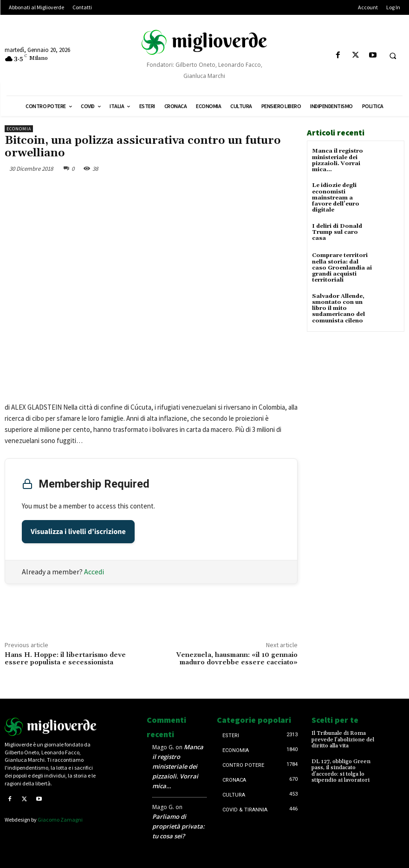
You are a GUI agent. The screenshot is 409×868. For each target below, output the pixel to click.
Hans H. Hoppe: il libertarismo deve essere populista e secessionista (65, 659)
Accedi (94, 572)
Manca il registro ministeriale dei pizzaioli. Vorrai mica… (338, 160)
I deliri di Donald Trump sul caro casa (337, 232)
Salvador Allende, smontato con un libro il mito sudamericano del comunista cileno (338, 308)
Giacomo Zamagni (60, 820)
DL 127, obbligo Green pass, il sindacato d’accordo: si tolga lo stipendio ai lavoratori (341, 771)
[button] (393, 56)
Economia (19, 129)
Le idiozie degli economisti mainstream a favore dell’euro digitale (336, 198)
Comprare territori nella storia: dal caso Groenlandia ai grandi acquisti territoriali (342, 268)
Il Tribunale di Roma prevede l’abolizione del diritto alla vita (343, 739)
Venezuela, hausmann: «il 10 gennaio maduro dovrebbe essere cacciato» (237, 659)
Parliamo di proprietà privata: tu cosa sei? (179, 826)
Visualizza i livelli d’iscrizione (78, 532)
